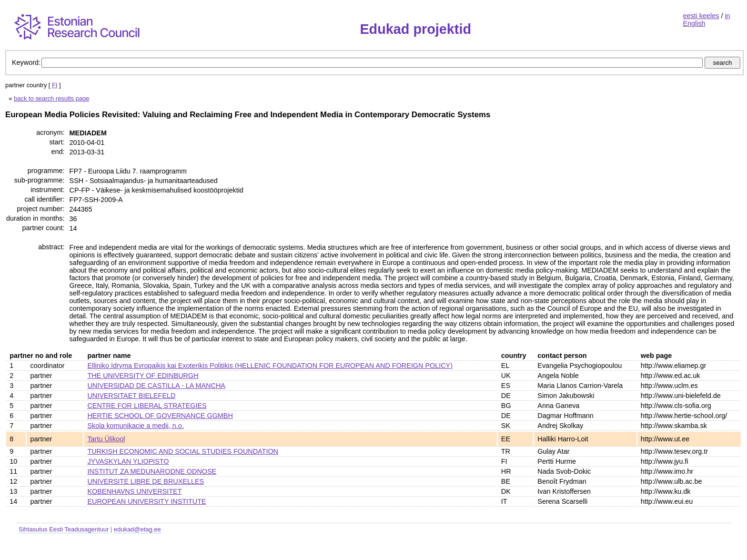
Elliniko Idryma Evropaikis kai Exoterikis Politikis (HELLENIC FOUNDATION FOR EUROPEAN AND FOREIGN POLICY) (270, 366)
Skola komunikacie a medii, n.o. (135, 426)
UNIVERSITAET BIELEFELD (131, 396)
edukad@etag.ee (137, 529)
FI (55, 85)
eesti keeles (701, 16)
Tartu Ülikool (106, 439)
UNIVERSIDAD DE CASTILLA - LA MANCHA (156, 386)
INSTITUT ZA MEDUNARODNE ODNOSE (152, 471)
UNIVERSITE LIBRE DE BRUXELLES (146, 481)
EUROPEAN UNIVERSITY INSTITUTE (146, 501)
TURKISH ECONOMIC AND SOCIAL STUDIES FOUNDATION (183, 451)
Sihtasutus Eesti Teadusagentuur (64, 529)
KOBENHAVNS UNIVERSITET (134, 491)
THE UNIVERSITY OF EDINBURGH (143, 376)
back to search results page (51, 98)
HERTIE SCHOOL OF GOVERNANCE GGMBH (160, 416)
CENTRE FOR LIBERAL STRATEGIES (147, 406)
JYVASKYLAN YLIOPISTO (128, 461)
